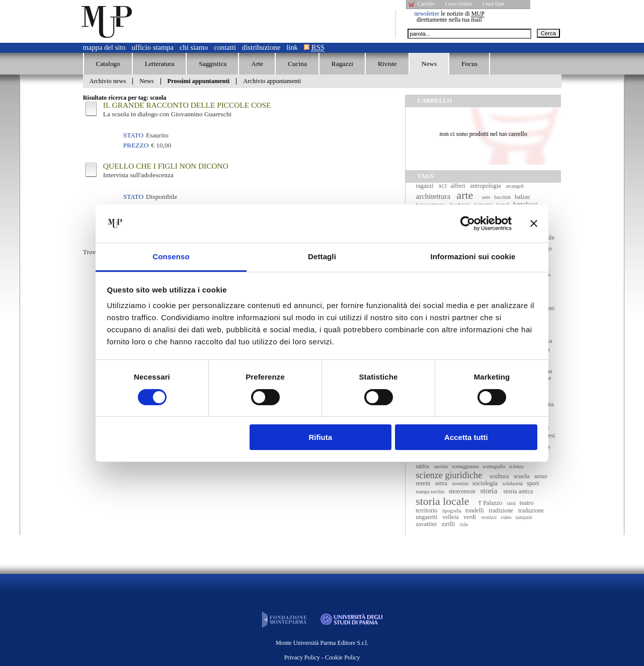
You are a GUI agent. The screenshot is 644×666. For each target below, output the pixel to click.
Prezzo (136, 145)
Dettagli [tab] (322, 256)
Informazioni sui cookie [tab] (473, 256)
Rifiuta (320, 437)
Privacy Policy (302, 657)
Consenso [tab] (171, 256)
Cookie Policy (342, 657)
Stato (133, 135)
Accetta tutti (466, 437)
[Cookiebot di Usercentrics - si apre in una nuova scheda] (468, 224)
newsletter (427, 14)
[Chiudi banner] (534, 224)
